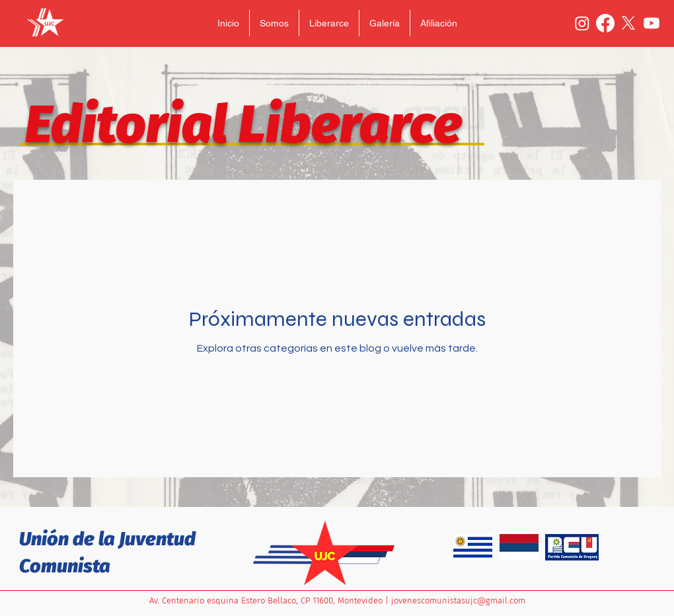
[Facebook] (605, 23)
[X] (628, 23)
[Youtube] (652, 23)
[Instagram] (582, 23)
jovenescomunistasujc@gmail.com (458, 600)
